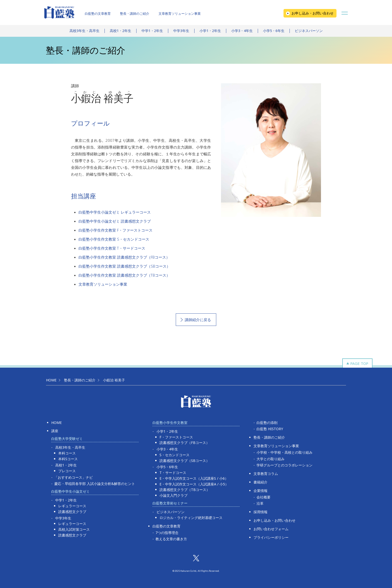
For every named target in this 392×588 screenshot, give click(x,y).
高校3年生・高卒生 (84, 31)
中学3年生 (181, 31)
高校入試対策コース (74, 529)
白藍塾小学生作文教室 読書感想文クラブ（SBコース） (124, 266)
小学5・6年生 (274, 31)
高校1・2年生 (120, 31)
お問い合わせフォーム (271, 529)
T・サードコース (173, 473)
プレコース (67, 471)
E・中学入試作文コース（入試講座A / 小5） (194, 484)
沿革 (260, 503)
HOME (51, 380)
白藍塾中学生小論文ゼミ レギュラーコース (115, 212)
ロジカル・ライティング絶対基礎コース (191, 518)
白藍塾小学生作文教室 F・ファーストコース (115, 230)
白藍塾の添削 (267, 423)
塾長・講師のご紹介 (135, 14)
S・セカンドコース (174, 455)
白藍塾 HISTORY (270, 429)
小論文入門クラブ (173, 495)
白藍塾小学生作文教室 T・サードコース (112, 248)
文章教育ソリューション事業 (180, 14)
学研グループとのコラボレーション (284, 465)
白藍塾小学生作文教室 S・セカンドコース (114, 239)
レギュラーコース (72, 506)
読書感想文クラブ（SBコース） (184, 461)
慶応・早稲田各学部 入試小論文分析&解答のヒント (95, 484)
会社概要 (263, 497)
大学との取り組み (270, 459)
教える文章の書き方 (171, 539)
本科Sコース (68, 459)
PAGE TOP (359, 363)
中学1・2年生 (152, 31)
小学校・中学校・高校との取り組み (284, 452)
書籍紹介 (260, 482)
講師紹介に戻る (198, 320)
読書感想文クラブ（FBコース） (184, 443)
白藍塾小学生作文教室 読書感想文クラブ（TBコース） (124, 275)
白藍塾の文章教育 (98, 14)
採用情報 (260, 512)
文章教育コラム (266, 474)
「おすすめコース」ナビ (73, 477)
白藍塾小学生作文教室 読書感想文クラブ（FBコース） (124, 257)
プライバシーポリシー (271, 537)
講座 (55, 431)
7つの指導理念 (167, 533)
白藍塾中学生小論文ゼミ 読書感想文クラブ (115, 221)
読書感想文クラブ (72, 512)
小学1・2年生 (210, 31)
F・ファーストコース (176, 437)
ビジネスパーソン (309, 31)
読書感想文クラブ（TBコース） (185, 490)
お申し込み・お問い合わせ (312, 13)
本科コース (67, 453)
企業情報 (260, 491)
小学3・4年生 (242, 31)
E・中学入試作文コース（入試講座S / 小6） (194, 478)
